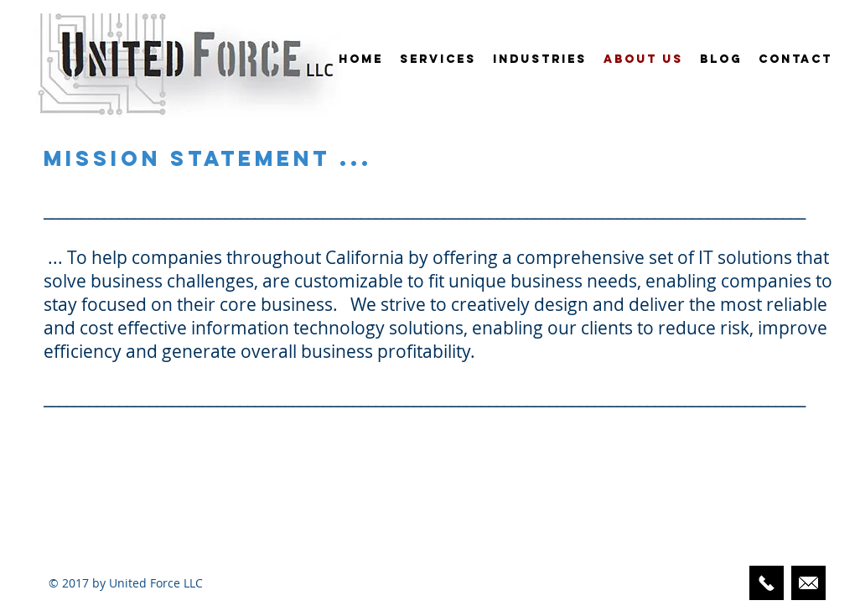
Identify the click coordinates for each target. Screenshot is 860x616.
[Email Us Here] (808, 583)
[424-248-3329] (767, 583)
